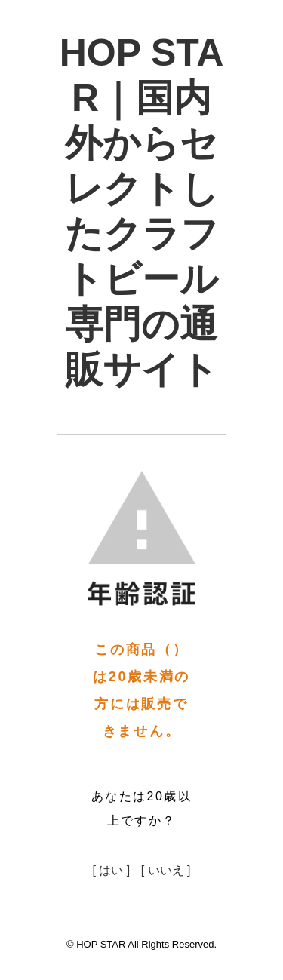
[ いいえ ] (166, 870)
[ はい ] (111, 870)
